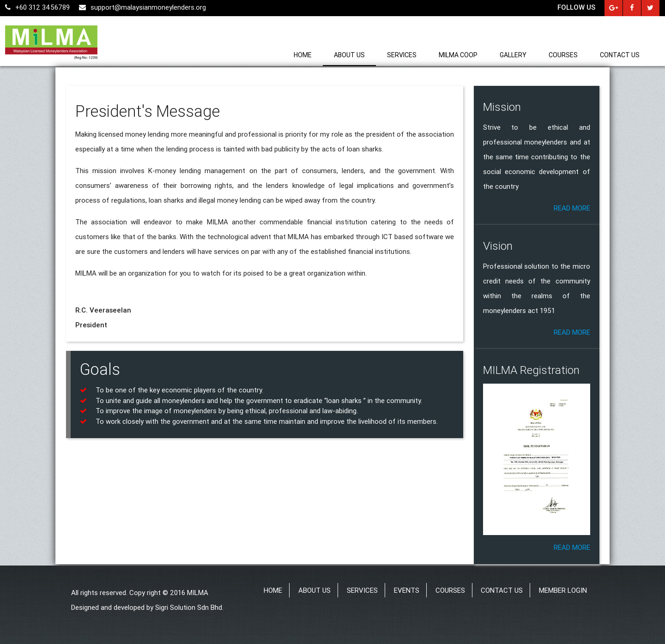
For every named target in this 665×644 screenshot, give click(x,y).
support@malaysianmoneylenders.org (142, 7)
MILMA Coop (458, 55)
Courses (563, 55)
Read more (572, 208)
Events (407, 590)
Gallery (513, 55)
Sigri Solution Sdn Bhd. (189, 607)
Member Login (563, 590)
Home (303, 55)
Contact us (620, 55)
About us (349, 55)
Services (402, 55)
